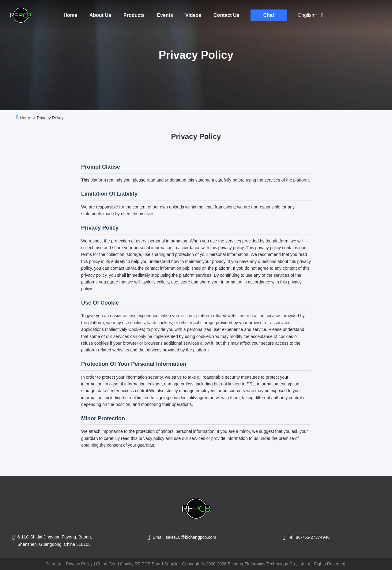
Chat (269, 15)
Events (165, 15)
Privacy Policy (79, 564)
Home (70, 15)
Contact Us (226, 15)
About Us (100, 15)
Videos (193, 15)
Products (134, 15)
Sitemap (53, 564)
